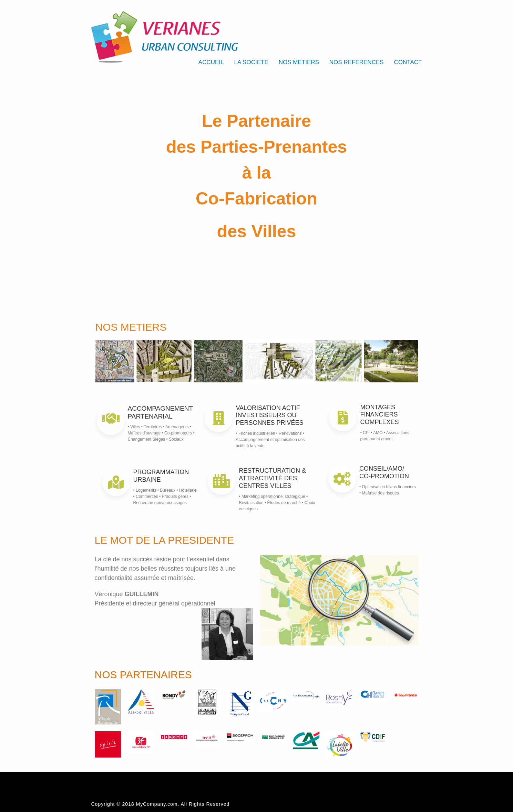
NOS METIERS (299, 62)
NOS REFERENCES (357, 62)
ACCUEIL (211, 62)
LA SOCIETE (251, 62)
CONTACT (408, 62)
